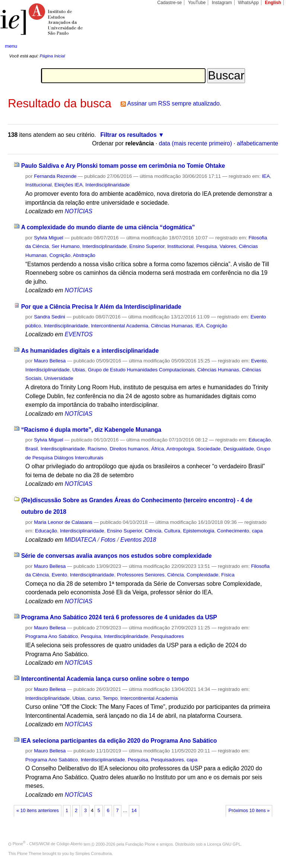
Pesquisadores (167, 636)
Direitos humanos (129, 449)
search (266, 46)
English (273, 3)
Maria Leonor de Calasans (63, 522)
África (158, 449)
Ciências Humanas (172, 326)
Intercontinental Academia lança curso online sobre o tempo (105, 679)
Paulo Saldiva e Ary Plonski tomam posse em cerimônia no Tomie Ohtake (123, 166)
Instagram (222, 3)
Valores (228, 246)
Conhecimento (233, 531)
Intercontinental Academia (120, 326)
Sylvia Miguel (49, 238)
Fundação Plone (140, 844)
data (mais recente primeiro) (195, 143)
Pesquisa (206, 246)
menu (11, 46)
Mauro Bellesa (50, 361)
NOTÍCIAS (79, 211)
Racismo (97, 449)
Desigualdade (239, 449)
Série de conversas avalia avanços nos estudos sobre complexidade (117, 556)
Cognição (60, 255)
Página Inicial (52, 56)
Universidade (59, 378)
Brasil (31, 449)
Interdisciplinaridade (107, 185)
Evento (259, 361)
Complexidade (202, 575)
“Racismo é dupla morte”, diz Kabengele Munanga (91, 430)
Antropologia (180, 449)
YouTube (197, 3)
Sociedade (209, 449)
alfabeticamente (258, 143)
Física (228, 575)
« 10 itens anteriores (38, 811)
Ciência (153, 531)
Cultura (172, 531)
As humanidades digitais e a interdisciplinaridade (90, 351)
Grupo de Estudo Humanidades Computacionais (141, 370)
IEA (266, 176)
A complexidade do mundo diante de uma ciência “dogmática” (108, 227)
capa (257, 531)
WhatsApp (248, 3)
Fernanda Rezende (55, 176)
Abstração (84, 255)
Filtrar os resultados (129, 135)
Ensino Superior (147, 246)
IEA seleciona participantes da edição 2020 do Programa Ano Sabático (119, 741)
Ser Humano (66, 246)
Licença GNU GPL (224, 844)
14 (134, 811)
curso (94, 698)
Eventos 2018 (138, 540)
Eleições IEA (69, 185)
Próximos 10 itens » (249, 811)
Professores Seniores (141, 575)
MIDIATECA (80, 540)
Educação (259, 440)
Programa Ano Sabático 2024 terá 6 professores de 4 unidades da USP (119, 617)
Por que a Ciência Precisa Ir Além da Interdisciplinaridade (101, 307)
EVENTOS (79, 334)
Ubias (79, 370)
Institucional (39, 185)
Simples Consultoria (93, 853)
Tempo (110, 698)
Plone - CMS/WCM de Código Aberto (48, 844)
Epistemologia (198, 531)
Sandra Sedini (50, 317)
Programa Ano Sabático (52, 636)
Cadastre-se (169, 3)
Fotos (108, 540)
